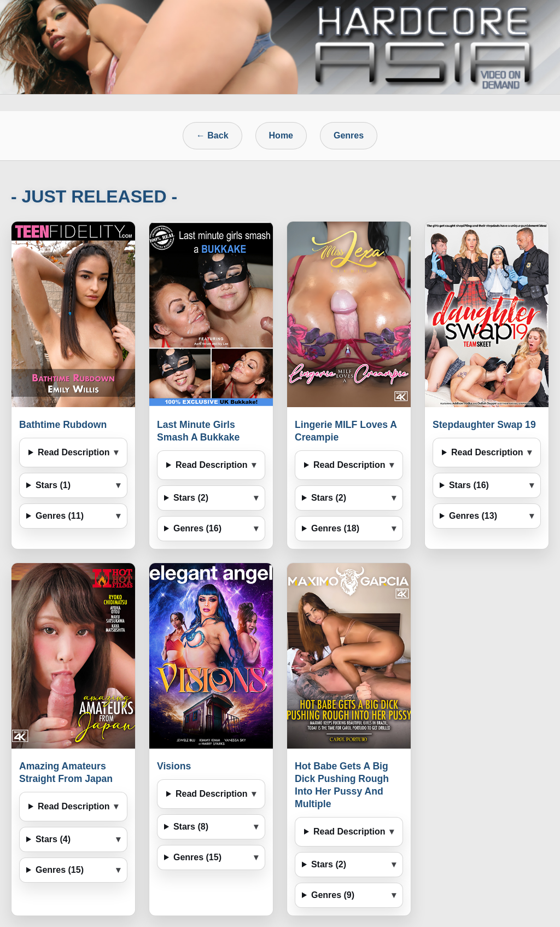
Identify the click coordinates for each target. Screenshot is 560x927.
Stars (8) (191, 827)
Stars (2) (191, 498)
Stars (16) (469, 485)
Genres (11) (60, 516)
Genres (349, 135)
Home (281, 135)
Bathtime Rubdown (63, 425)
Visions (174, 766)
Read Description (74, 452)
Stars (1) (53, 485)
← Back (212, 135)
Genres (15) (60, 870)
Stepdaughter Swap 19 (484, 425)
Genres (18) (335, 528)
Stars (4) (53, 839)
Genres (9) (333, 895)
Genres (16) (197, 528)
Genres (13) (473, 516)
